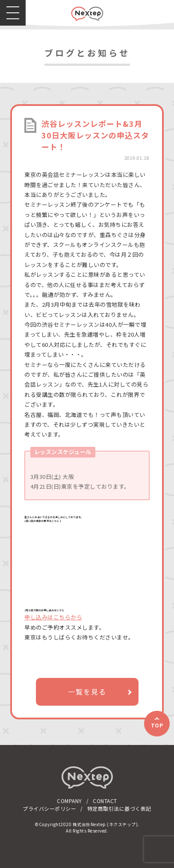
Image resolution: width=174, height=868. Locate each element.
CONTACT (105, 801)
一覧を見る (87, 692)
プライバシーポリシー (49, 808)
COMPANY (69, 801)
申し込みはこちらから (53, 617)
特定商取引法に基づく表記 (119, 808)
